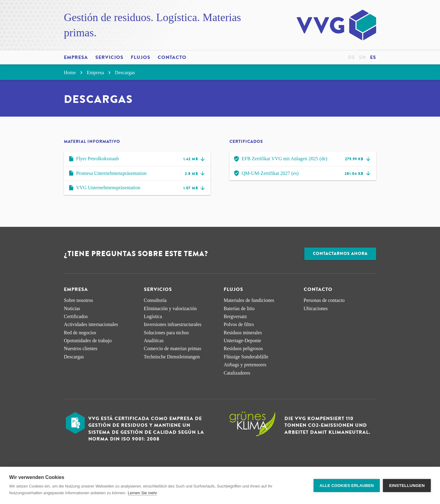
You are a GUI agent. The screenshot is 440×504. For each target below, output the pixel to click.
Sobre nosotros (79, 300)
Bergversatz (235, 316)
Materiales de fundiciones (249, 300)
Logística (153, 316)
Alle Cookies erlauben (347, 486)
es (373, 57)
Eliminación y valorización (170, 308)
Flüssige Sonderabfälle (246, 357)
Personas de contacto (324, 300)
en (363, 57)
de (352, 57)
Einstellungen (407, 486)
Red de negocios (80, 333)
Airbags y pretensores (245, 365)
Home (74, 73)
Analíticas (154, 341)
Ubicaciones (316, 308)
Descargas (125, 73)
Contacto (172, 57)
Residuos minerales (243, 333)
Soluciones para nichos (167, 333)
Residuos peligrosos (243, 348)
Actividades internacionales (91, 324)
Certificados (76, 316)
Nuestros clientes (81, 348)
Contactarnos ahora (340, 254)
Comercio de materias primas (173, 348)
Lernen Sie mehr (142, 493)
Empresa (76, 57)
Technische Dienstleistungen (172, 357)
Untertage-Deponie (242, 341)
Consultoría (155, 300)
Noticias (72, 308)
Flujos (141, 57)
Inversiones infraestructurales (173, 324)
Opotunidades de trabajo (88, 341)
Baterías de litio (239, 308)
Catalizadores (237, 373)
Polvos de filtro (239, 324)
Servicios (109, 57)
